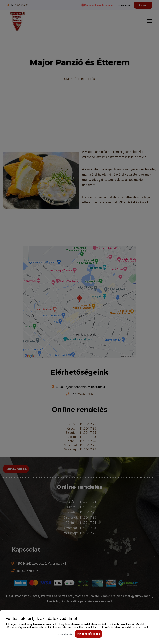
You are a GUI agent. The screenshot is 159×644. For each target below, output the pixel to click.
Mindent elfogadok (88, 634)
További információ (65, 634)
